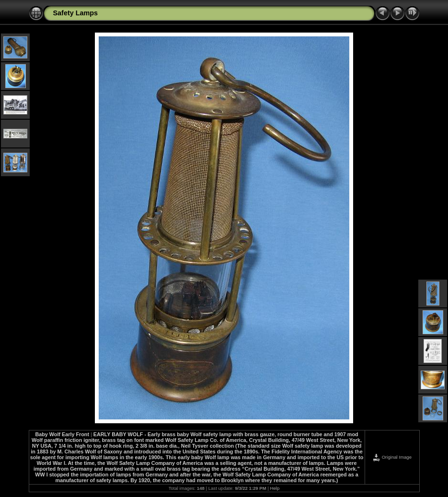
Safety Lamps (76, 13)
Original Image (392, 457)
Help (275, 488)
